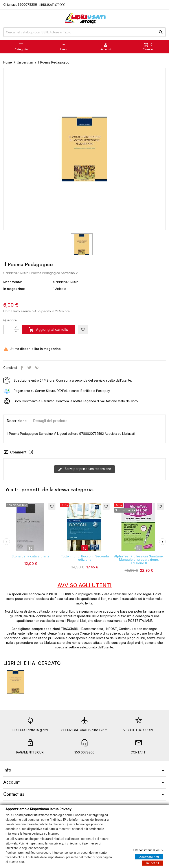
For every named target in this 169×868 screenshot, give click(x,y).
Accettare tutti (149, 857)
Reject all (153, 863)
